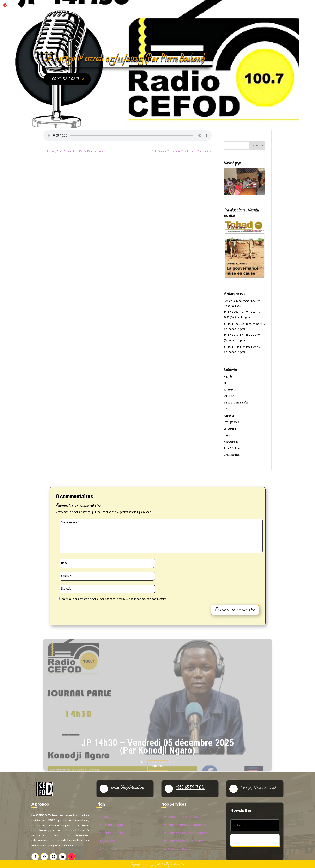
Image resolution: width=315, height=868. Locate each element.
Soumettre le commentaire (235, 610)
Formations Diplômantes (188, 833)
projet (227, 435)
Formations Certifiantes (187, 825)
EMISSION (229, 396)
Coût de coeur (66, 79)
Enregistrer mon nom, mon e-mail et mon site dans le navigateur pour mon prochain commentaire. (114, 599)
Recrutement (231, 442)
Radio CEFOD (113, 833)
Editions (109, 841)
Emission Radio (180, 849)
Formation (229, 416)
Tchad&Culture (232, 448)
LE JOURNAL (230, 429)
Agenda (228, 376)
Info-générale (231, 422)
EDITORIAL (229, 390)
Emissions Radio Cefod (236, 403)
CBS (226, 383)
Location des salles (183, 817)
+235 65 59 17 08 (190, 787)
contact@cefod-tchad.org (127, 788)
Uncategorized (232, 455)
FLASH (227, 409)
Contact (110, 849)
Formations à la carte (186, 841)
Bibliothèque (113, 825)
